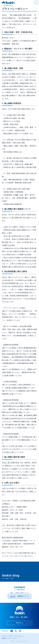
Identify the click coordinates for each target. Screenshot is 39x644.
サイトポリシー (16, 556)
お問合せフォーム (20, 596)
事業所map (23, 623)
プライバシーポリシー (8, 636)
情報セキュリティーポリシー (10, 638)
